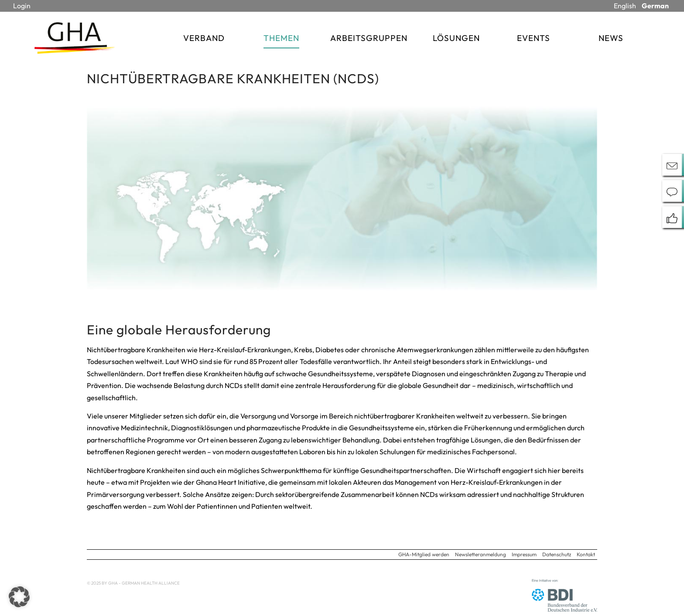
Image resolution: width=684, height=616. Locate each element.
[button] (19, 597)
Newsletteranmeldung (481, 554)
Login (22, 6)
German (655, 6)
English (625, 6)
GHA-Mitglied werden (424, 554)
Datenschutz (557, 554)
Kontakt (586, 554)
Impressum (524, 554)
